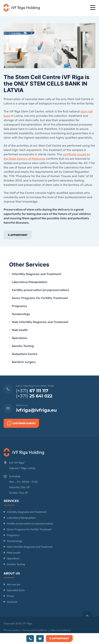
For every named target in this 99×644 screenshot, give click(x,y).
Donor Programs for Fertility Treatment (40, 298)
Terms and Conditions (35, 630)
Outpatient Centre (25, 354)
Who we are (14, 585)
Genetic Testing (23, 346)
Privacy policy (12, 630)
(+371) (32, 391)
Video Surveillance (60, 630)
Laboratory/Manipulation (30, 282)
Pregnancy (19, 306)
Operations (20, 338)
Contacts (12, 602)
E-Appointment (18, 235)
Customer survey (21, 423)
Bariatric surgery (24, 362)
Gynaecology (21, 314)
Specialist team (16, 590)
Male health (20, 330)
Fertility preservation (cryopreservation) (40, 290)
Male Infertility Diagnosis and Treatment (40, 322)
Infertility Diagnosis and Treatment (37, 274)
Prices (11, 596)
